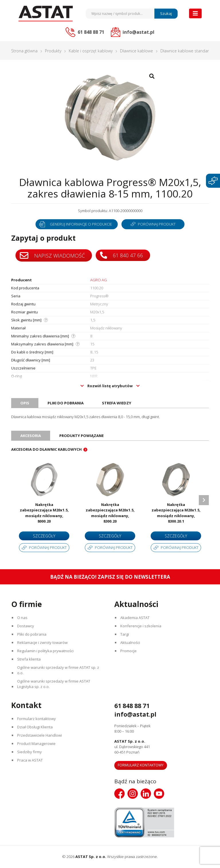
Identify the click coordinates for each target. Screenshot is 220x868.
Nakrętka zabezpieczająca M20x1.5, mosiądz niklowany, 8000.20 (44, 513)
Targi (125, 634)
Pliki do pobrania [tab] (66, 403)
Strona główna (24, 51)
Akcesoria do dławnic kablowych (46, 449)
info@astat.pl (135, 714)
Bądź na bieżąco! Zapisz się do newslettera (110, 577)
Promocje (128, 651)
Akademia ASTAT (135, 618)
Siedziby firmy (30, 752)
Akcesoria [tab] (31, 436)
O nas (22, 618)
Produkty (53, 51)
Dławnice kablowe (136, 51)
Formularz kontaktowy (37, 719)
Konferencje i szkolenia (141, 626)
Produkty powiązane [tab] (81, 436)
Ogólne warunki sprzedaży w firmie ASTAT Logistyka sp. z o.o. (54, 684)
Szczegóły (44, 536)
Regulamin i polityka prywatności (45, 651)
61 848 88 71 (132, 706)
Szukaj (166, 13)
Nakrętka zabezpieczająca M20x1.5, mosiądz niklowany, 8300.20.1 (176, 513)
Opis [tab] (25, 403)
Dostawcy (26, 626)
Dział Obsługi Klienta (35, 727)
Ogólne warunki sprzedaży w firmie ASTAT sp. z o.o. (58, 670)
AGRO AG (99, 280)
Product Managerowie (36, 744)
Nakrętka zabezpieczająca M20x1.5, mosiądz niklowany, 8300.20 (110, 513)
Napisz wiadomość (52, 256)
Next (204, 500)
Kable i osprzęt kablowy (91, 51)
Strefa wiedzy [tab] (117, 403)
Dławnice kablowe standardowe (190, 51)
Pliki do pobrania (32, 634)
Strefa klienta (29, 659)
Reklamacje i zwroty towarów (42, 642)
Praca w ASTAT (30, 760)
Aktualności (130, 642)
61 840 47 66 (121, 255)
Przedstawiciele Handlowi (40, 735)
